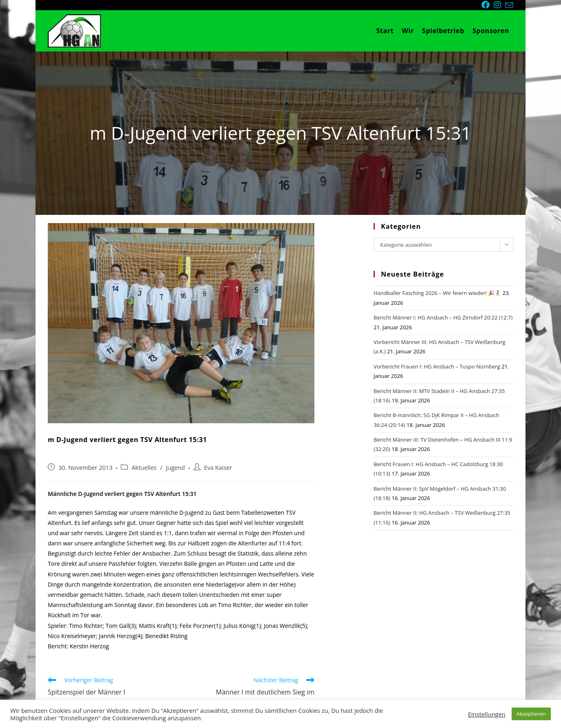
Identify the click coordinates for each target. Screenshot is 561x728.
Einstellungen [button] (487, 714)
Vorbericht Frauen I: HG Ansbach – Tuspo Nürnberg (437, 366)
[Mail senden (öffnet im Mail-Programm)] (509, 5)
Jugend (175, 468)
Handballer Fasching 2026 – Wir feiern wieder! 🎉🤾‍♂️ (437, 293)
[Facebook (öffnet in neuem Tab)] (488, 5)
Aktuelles (144, 468)
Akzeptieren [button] (531, 714)
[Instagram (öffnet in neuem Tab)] (499, 5)
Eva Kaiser (218, 468)
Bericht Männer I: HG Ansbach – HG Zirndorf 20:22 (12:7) (443, 317)
